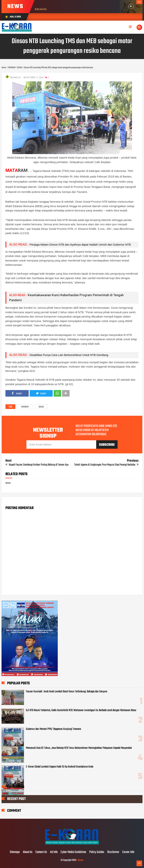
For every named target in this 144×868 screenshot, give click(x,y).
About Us (28, 852)
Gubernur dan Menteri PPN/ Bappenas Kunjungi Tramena (53, 729)
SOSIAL (41, 407)
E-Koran (80, 860)
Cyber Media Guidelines (73, 852)
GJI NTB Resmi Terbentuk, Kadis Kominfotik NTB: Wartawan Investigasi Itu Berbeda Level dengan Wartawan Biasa (81, 710)
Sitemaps (15, 852)
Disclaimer (113, 852)
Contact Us (41, 852)
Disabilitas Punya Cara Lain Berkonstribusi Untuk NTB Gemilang (69, 355)
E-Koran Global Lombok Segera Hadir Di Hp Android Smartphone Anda (60, 767)
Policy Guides (97, 852)
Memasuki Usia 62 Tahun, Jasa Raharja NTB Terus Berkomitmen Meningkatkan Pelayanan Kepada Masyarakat (79, 748)
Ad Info (54, 852)
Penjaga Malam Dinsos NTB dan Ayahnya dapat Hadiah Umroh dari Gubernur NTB (80, 245)
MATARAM (25, 407)
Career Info (128, 852)
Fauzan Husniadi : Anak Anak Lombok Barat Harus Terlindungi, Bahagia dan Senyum (67, 692)
